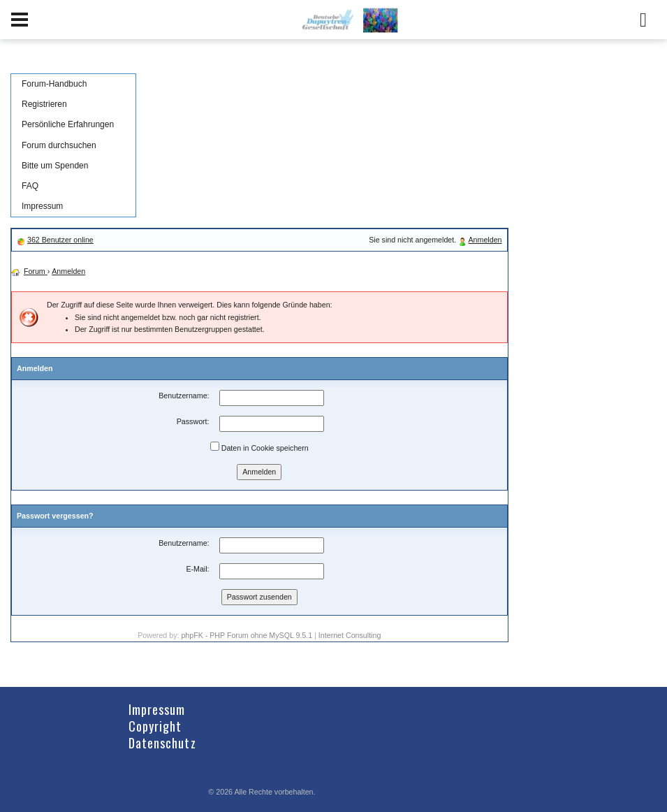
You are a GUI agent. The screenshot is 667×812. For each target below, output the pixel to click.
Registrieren (44, 104)
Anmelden (485, 240)
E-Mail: (197, 569)
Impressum (42, 206)
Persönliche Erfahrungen (68, 124)
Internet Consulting (350, 635)
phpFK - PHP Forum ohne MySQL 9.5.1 (247, 635)
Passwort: (193, 421)
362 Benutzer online (60, 240)
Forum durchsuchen (59, 145)
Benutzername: (184, 396)
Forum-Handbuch (54, 84)
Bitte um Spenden (55, 166)
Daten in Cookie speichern (259, 447)
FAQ (30, 186)
